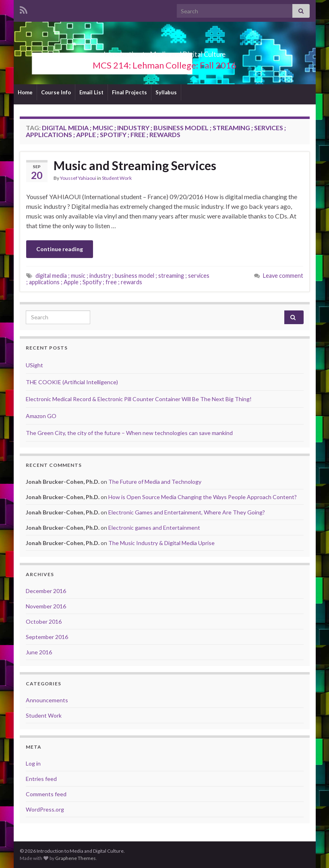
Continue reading (60, 249)
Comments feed (46, 794)
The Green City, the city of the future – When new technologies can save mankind (129, 433)
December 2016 (46, 591)
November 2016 (46, 606)
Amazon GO (41, 416)
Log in (33, 763)
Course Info (56, 92)
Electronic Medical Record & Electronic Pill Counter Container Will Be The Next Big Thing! (139, 399)
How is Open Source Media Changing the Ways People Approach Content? (203, 497)
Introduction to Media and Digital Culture (164, 52)
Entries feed (41, 779)
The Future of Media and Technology (155, 482)
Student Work (117, 178)
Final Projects (129, 92)
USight (34, 365)
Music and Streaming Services (135, 165)
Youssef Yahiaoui (78, 178)
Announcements (47, 700)
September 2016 (47, 637)
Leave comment (283, 276)
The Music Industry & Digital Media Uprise (161, 543)
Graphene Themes (76, 858)
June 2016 (39, 652)
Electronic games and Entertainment (154, 528)
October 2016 (44, 621)
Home (25, 92)
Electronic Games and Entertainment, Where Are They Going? (187, 512)
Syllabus (166, 92)
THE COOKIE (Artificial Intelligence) (72, 382)
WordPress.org (45, 809)
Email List (91, 92)
